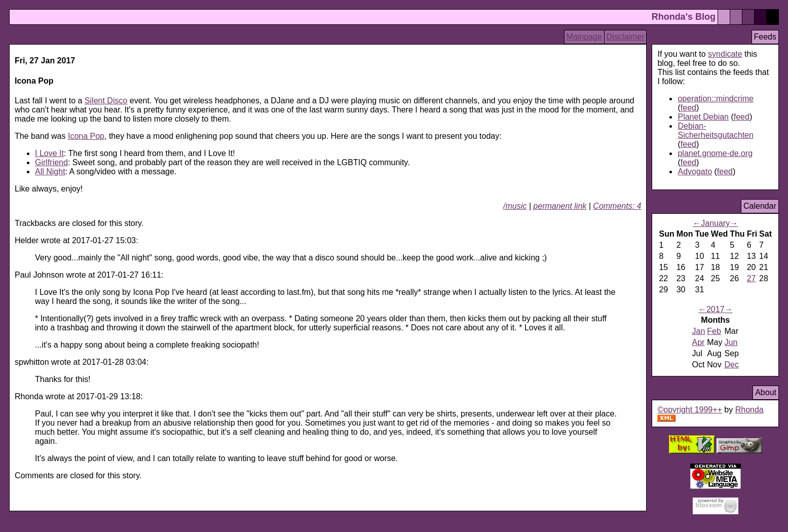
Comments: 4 (617, 206)
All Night (50, 172)
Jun (731, 342)
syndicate (725, 54)
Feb (714, 331)
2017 (716, 309)
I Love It (49, 153)
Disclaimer (626, 37)
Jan (698, 331)
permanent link (560, 206)
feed (688, 108)
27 (752, 278)
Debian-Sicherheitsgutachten (715, 130)
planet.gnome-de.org (715, 153)
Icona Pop (86, 136)
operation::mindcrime (715, 99)
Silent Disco (106, 101)
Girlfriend (51, 162)
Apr (698, 342)
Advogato (695, 172)
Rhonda (749, 410)
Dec (732, 365)
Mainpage (584, 37)
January (715, 223)
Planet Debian (703, 117)
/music (515, 206)
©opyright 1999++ (689, 410)
